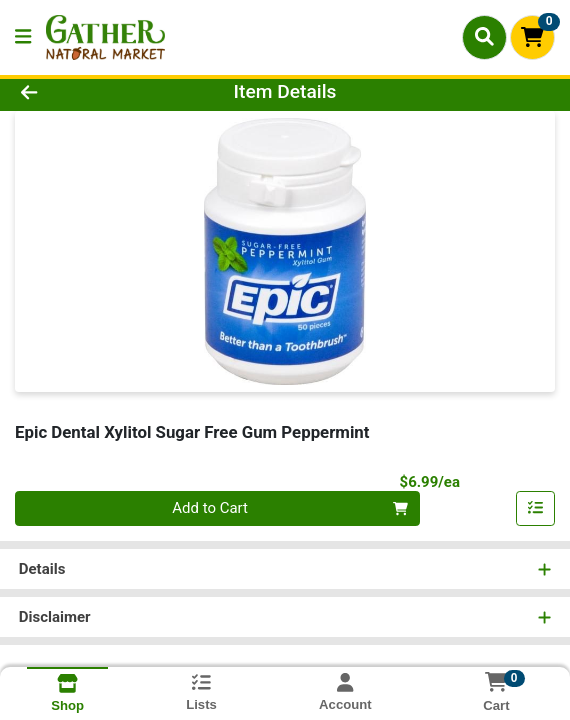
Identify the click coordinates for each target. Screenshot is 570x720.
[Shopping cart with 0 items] (532, 37)
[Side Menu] (23, 37)
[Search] (484, 37)
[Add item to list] (536, 509)
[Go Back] (82, 92)
